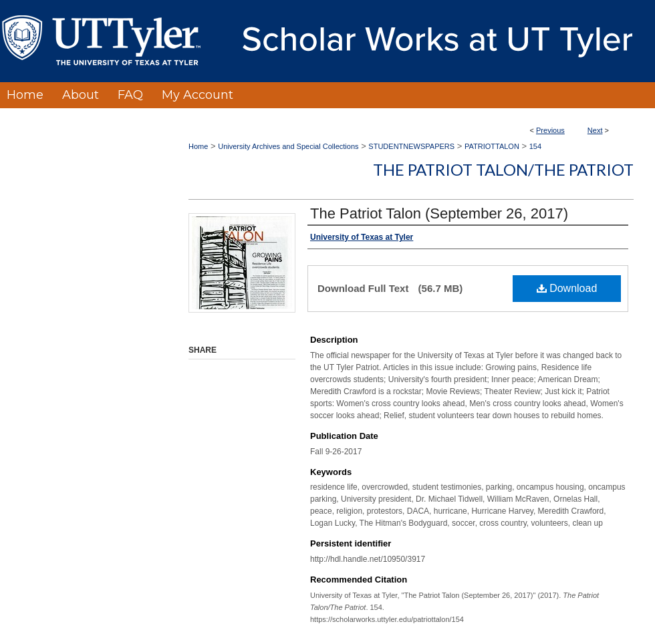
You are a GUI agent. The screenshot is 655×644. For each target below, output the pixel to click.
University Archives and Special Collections (288, 146)
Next (595, 130)
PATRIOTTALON (492, 146)
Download (567, 288)
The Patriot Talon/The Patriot (503, 169)
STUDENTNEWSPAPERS (411, 146)
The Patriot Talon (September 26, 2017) (439, 213)
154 (535, 146)
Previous (550, 130)
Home (198, 146)
